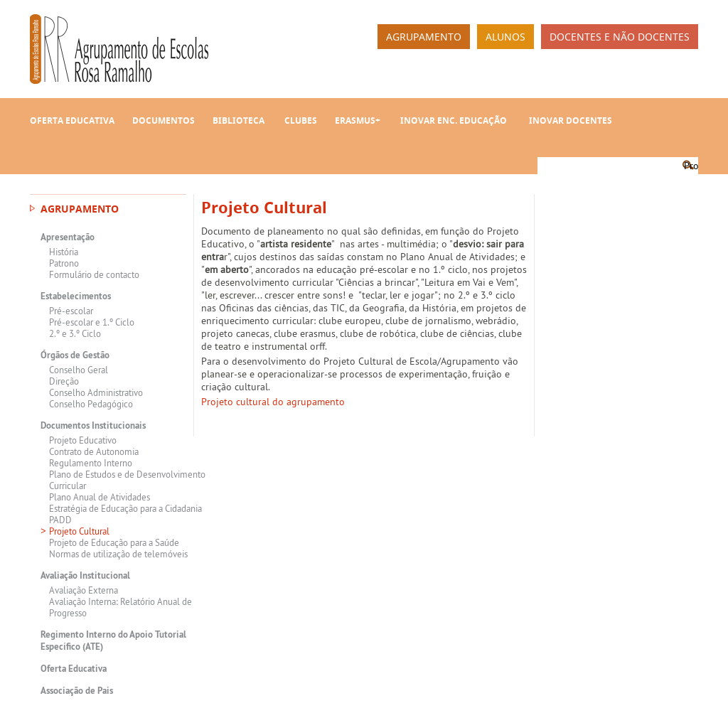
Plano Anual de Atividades (100, 497)
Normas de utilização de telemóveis (118, 554)
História (64, 252)
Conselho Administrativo (96, 392)
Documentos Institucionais (93, 425)
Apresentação (68, 237)
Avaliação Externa (84, 590)
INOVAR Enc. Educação (454, 120)
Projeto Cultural (79, 531)
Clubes (301, 120)
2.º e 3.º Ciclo (75, 333)
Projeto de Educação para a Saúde (114, 542)
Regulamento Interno (91, 463)
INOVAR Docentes (571, 120)
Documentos (164, 120)
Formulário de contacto (94, 274)
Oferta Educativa (72, 120)
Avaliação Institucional (85, 575)
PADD (60, 520)
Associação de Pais (77, 691)
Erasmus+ (358, 120)
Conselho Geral (79, 370)
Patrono (64, 263)
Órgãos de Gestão (75, 355)
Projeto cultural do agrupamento (273, 402)
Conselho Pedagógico (91, 404)
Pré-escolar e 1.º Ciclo (92, 322)
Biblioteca (239, 120)
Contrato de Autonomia (94, 451)
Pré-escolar (71, 311)
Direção (64, 381)
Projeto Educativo (83, 440)
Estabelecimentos (76, 296)
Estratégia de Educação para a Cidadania (125, 508)
